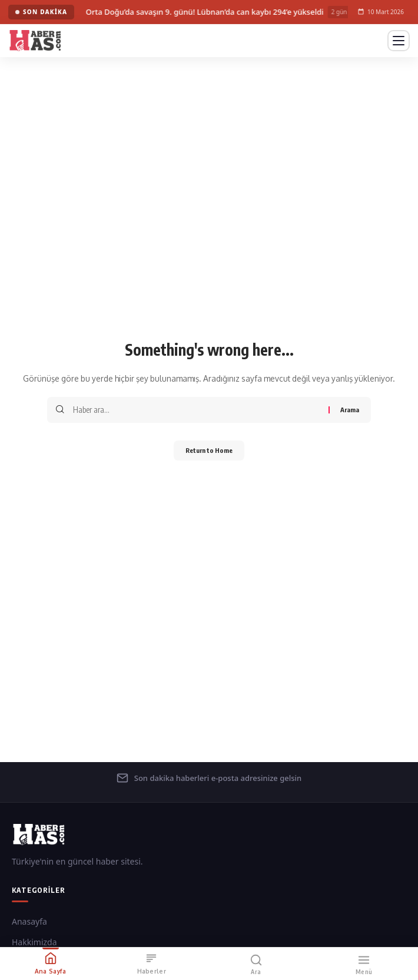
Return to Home (209, 450)
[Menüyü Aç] (399, 41)
